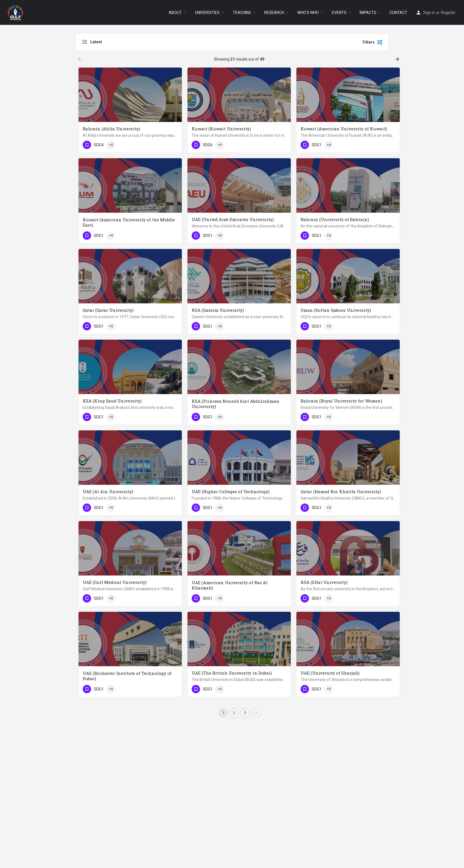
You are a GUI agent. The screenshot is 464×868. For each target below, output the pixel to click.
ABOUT (175, 13)
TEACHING (242, 13)
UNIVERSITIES (207, 13)
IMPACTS (368, 13)
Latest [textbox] (96, 42)
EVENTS (339, 13)
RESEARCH (274, 13)
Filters (373, 42)
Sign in (429, 13)
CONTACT (398, 13)
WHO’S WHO (308, 13)
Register (448, 13)
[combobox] (137, 42)
